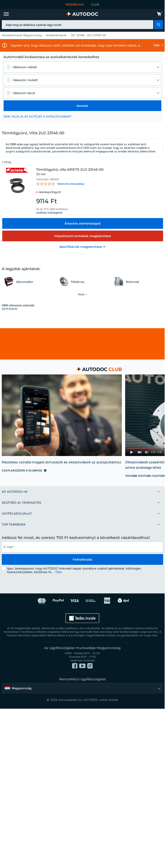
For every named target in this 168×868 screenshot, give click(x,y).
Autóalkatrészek (56, 35)
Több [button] (58, 572)
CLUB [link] (95, 4)
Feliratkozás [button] (82, 559)
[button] (159, 25)
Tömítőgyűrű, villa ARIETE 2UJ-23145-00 (70, 172)
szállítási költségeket (49, 213)
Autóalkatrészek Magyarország (22, 35)
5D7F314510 (10, 309)
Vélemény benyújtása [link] (71, 184)
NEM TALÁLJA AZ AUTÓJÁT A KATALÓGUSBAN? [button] (37, 116)
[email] (82, 547)
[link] (159, 14)
